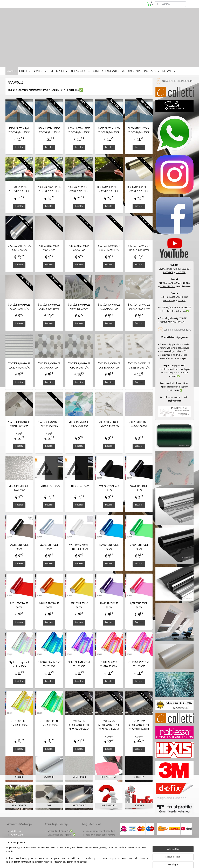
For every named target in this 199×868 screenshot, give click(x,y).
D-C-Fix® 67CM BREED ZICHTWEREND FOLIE (19, 195)
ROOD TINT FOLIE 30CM (19, 611)
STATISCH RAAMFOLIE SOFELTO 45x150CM (49, 430)
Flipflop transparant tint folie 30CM (19, 670)
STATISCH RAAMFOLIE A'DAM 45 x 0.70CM (79, 313)
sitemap (91, 862)
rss (96, 862)
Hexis (54, 96)
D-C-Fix (183, 303)
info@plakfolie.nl (174, 407)
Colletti (22, 96)
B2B (186, 324)
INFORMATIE (169, 77)
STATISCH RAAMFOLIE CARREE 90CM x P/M (139, 372)
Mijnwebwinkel (126, 862)
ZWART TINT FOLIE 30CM (139, 494)
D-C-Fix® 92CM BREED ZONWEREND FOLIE (79, 195)
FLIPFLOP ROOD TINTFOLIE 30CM (109, 670)
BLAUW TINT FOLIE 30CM (109, 553)
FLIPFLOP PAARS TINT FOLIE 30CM (79, 670)
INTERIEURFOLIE (59, 77)
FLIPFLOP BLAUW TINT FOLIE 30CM (49, 670)
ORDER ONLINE (135, 77)
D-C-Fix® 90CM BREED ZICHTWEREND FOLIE (49, 195)
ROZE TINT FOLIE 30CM (139, 611)
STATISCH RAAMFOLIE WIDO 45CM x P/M (49, 372)
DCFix (11, 96)
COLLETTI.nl (16, 837)
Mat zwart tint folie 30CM (109, 494)
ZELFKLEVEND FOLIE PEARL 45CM (19, 494)
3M (44, 96)
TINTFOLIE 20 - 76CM (49, 492)
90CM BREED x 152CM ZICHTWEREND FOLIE (109, 136)
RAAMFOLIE (12, 77)
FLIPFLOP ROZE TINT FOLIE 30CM (139, 670)
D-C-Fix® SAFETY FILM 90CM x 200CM (19, 254)
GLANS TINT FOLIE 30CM (49, 553)
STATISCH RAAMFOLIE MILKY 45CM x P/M (19, 313)
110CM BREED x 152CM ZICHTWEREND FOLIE (79, 136)
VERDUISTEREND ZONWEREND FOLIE (175, 289)
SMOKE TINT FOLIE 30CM (19, 553)
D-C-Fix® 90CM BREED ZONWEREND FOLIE (109, 195)
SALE (124, 77)
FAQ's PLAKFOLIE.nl (152, 77)
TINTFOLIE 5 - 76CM (79, 492)
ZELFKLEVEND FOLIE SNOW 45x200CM (139, 430)
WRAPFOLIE (41, 77)
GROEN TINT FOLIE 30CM (139, 553)
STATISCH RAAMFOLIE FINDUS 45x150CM (19, 430)
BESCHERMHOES (112, 77)
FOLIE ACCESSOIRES (80, 77)
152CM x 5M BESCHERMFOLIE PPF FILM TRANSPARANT (109, 731)
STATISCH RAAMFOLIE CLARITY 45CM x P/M (19, 372)
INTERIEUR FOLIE (168, 293)
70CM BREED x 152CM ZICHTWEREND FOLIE (139, 136)
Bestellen (19, 153)
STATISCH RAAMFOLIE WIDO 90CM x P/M (79, 372)
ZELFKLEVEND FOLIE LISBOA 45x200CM (79, 430)
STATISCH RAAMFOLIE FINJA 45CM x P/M (109, 313)
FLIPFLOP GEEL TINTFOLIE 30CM (19, 729)
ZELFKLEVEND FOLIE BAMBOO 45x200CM (109, 430)
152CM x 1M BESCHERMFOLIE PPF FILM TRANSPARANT (79, 731)
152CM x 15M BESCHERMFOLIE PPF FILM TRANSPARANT (139, 731)
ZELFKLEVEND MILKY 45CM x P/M (49, 254)
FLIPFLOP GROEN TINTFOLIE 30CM (49, 729)
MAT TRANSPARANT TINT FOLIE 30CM (79, 553)
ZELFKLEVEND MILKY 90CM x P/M (79, 254)
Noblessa (34, 96)
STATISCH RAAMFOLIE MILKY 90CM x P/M (49, 313)
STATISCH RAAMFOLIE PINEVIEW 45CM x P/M (139, 313)
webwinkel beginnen (105, 862)
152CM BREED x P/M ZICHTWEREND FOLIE (19, 136)
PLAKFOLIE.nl (17, 841)
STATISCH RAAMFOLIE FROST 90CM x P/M (139, 254)
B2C (180, 324)
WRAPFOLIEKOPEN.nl (176, 328)
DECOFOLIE (25, 77)
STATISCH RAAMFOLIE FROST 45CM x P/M (109, 254)
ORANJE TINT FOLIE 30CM (49, 611)
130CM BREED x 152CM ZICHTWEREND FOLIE (49, 136)
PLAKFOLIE (177, 275)
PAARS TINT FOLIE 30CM (109, 611)
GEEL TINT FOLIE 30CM (79, 611)
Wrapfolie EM (168, 307)
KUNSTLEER (98, 77)
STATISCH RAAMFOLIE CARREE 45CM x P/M (109, 372)
